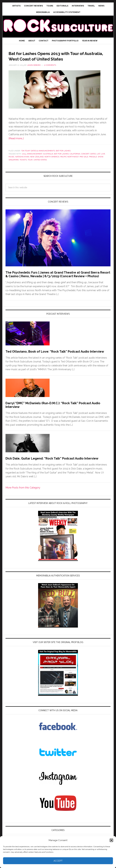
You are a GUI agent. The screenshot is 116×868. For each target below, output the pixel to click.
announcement (35, 159)
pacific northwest (69, 162)
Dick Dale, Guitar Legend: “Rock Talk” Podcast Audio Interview (52, 464)
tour (30, 165)
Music (11, 162)
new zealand (37, 162)
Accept (58, 861)
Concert (85, 159)
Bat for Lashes (63, 156)
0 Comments (50, 71)
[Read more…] (16, 144)
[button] (111, 840)
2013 (24, 159)
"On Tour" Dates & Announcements (38, 156)
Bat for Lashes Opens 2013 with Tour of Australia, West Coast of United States (57, 59)
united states (40, 165)
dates (93, 159)
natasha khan (22, 162)
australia (48, 159)
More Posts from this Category (23, 493)
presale (93, 162)
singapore (14, 165)
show (101, 162)
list (98, 159)
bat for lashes (61, 159)
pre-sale (84, 162)
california (75, 159)
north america (52, 162)
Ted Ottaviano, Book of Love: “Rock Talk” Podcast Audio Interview (55, 357)
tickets (23, 165)
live (103, 159)
